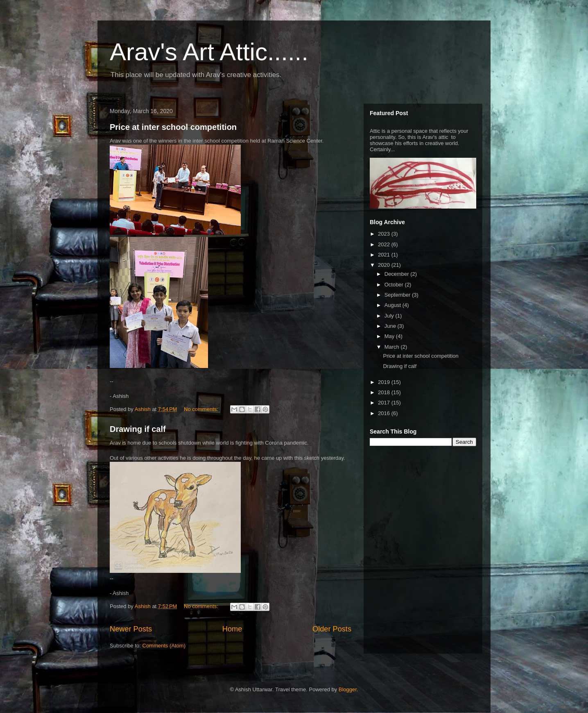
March (393, 347)
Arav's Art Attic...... (209, 52)
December (398, 274)
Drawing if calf (138, 429)
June (391, 326)
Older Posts (332, 629)
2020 (385, 265)
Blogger (348, 689)
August (394, 305)
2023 (385, 234)
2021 (385, 255)
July (390, 316)
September (398, 295)
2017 (385, 403)
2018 (385, 392)
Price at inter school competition (173, 127)
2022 (385, 244)
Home (232, 629)
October (395, 285)
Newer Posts (131, 629)
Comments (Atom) (164, 646)
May (390, 336)
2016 (385, 413)
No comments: (202, 409)
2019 (385, 382)
